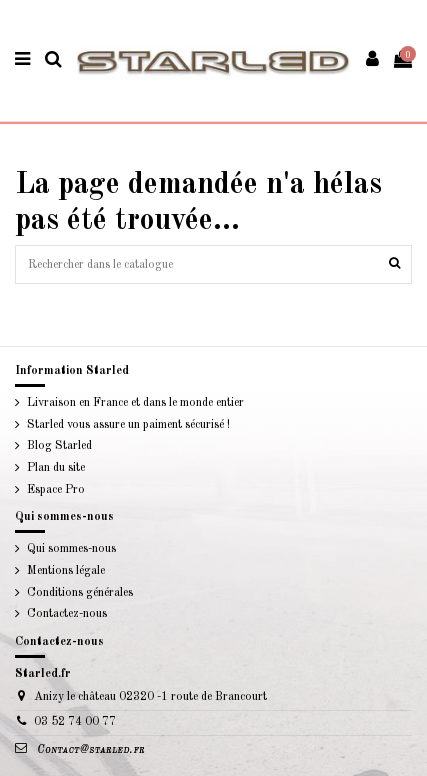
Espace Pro (56, 490)
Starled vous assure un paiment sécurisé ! (128, 425)
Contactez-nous (67, 614)
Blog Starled (59, 446)
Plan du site (56, 468)
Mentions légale (66, 571)
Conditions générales (80, 593)
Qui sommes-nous (71, 549)
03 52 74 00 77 (75, 722)
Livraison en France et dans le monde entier (135, 403)
